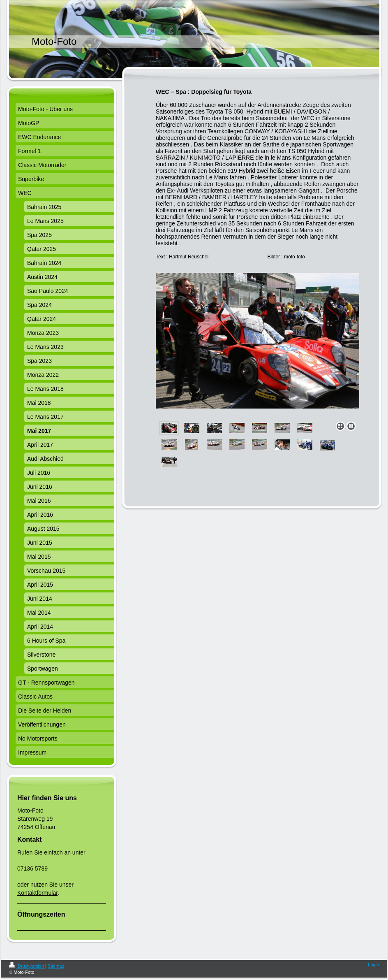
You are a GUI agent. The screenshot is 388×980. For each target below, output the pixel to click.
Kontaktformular (37, 893)
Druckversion (27, 966)
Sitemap (56, 966)
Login (373, 965)
